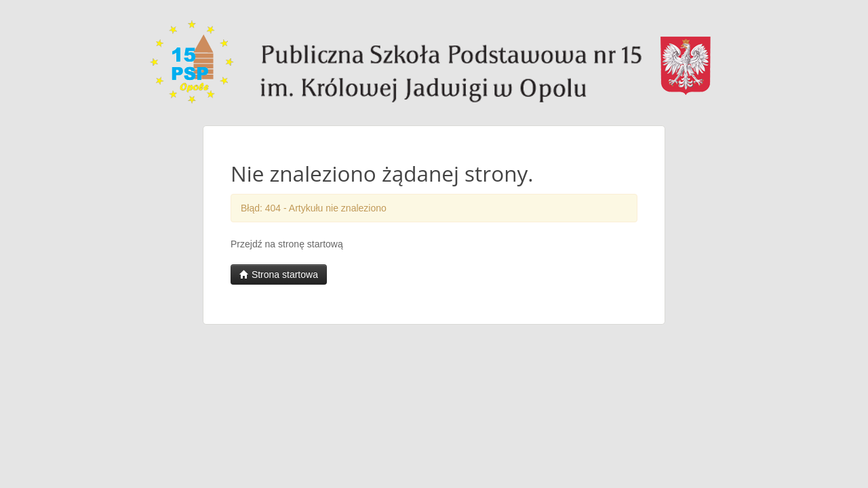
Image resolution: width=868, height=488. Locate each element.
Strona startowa (279, 274)
